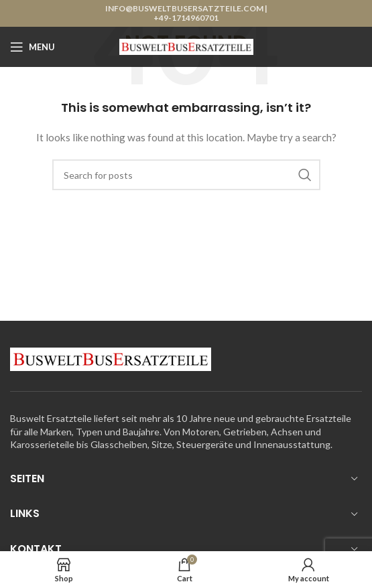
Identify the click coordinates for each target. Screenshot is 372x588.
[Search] (186, 175)
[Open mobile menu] (33, 47)
